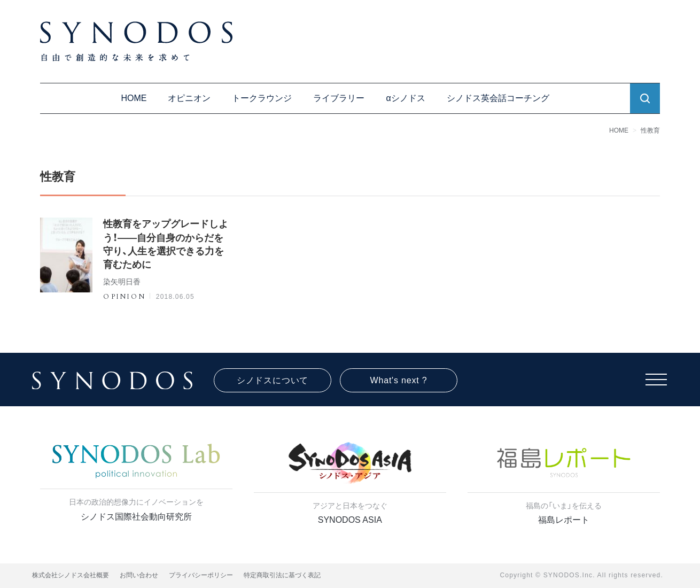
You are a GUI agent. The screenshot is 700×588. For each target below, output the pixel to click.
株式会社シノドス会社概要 (71, 575)
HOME (134, 98)
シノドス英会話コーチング (498, 98)
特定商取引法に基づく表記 (282, 575)
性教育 (650, 130)
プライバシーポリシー (201, 575)
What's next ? (399, 380)
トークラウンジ (262, 98)
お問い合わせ (139, 575)
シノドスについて (273, 380)
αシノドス (405, 98)
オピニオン (189, 98)
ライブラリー (339, 98)
